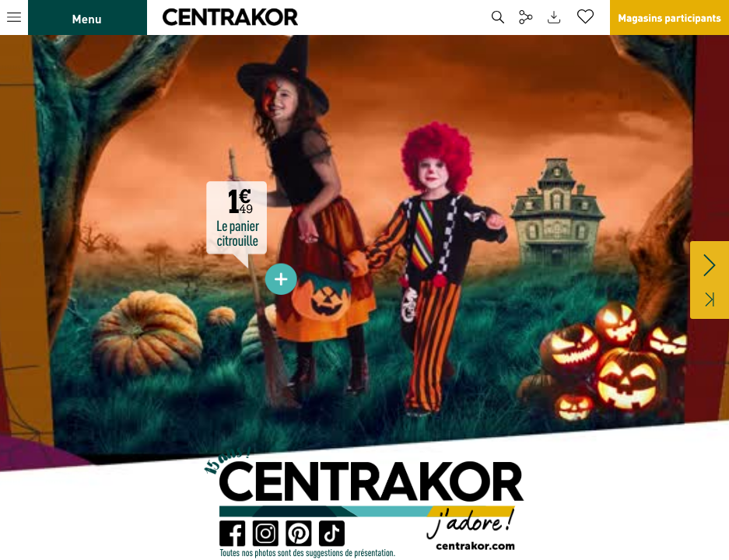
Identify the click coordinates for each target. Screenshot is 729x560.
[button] (202, 17)
